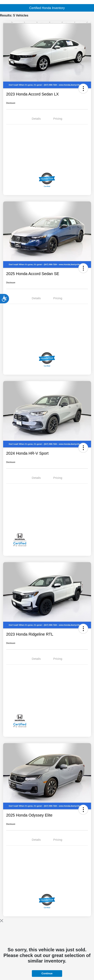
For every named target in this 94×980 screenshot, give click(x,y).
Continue (47, 973)
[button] (83, 89)
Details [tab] (36, 119)
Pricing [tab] (58, 119)
